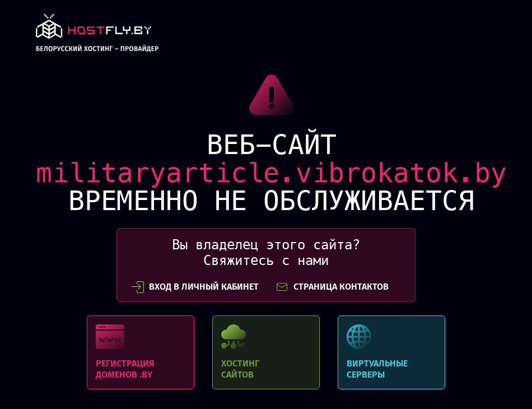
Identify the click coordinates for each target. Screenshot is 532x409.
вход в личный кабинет (195, 287)
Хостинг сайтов (266, 352)
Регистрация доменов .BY (141, 352)
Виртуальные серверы (391, 352)
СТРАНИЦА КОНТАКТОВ (332, 287)
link (97, 36)
